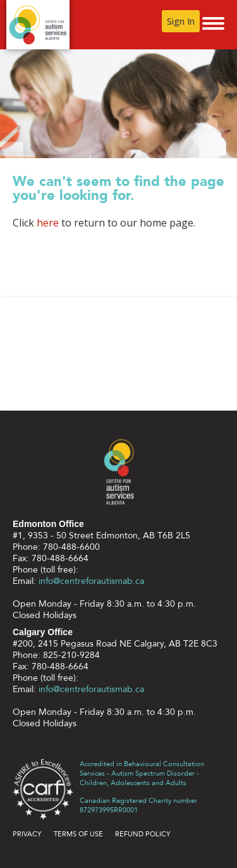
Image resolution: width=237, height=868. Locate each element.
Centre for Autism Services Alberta (38, 25)
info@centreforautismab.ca (91, 581)
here (48, 223)
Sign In (181, 21)
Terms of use (78, 834)
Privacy (27, 834)
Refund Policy (143, 834)
